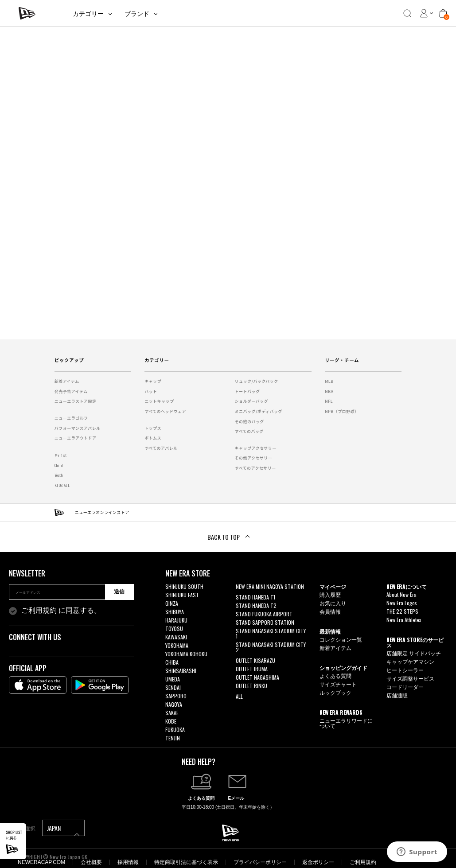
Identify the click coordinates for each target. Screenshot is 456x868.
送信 (119, 592)
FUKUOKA (175, 730)
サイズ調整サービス (410, 678)
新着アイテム (67, 381)
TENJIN (173, 738)
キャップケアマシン (410, 661)
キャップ (153, 381)
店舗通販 (397, 695)
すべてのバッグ (249, 431)
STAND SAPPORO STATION (265, 622)
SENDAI (173, 687)
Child (58, 465)
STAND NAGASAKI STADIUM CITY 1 (271, 633)
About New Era (401, 594)
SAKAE (172, 713)
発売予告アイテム (71, 391)
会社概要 (91, 862)
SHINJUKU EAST (182, 595)
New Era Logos (402, 603)
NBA (329, 391)
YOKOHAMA (177, 645)
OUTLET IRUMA (252, 669)
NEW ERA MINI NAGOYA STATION (270, 586)
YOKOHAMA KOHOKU (186, 654)
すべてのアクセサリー (255, 468)
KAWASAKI (176, 637)
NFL (329, 401)
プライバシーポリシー (260, 862)
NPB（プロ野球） (342, 411)
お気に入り (333, 603)
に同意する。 (61, 611)
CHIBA (172, 662)
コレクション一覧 (341, 639)
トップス (153, 428)
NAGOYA (174, 704)
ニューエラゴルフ (71, 418)
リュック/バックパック (257, 381)
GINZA (172, 603)
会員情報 (330, 611)
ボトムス (153, 438)
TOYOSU (174, 629)
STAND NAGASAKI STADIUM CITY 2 (271, 647)
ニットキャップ (159, 401)
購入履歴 (330, 594)
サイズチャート (338, 684)
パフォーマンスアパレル (78, 428)
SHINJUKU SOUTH (184, 586)
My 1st (61, 455)
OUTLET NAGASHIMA (257, 677)
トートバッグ (247, 391)
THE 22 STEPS (402, 611)
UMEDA (173, 679)
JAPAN (63, 829)
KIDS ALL (62, 485)
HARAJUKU (176, 620)
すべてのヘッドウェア (165, 411)
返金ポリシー (318, 862)
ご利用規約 (39, 610)
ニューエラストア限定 (76, 401)
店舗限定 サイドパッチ (414, 653)
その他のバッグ (249, 422)
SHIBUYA (175, 612)
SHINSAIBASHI (181, 671)
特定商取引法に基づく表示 (186, 862)
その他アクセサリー (254, 458)
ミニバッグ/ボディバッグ (259, 411)
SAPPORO (176, 696)
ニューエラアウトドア (76, 438)
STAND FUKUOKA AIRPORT (264, 614)
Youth (58, 475)
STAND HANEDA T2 (256, 605)
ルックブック (335, 692)
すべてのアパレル (161, 448)
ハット (151, 391)
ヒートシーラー (405, 670)
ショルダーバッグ (252, 401)
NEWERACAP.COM (41, 862)
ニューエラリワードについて (346, 723)
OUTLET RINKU (251, 686)
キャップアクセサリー (256, 448)
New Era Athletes (404, 620)
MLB (329, 381)
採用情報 (128, 862)
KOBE (171, 721)
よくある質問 (335, 675)
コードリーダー (405, 687)
